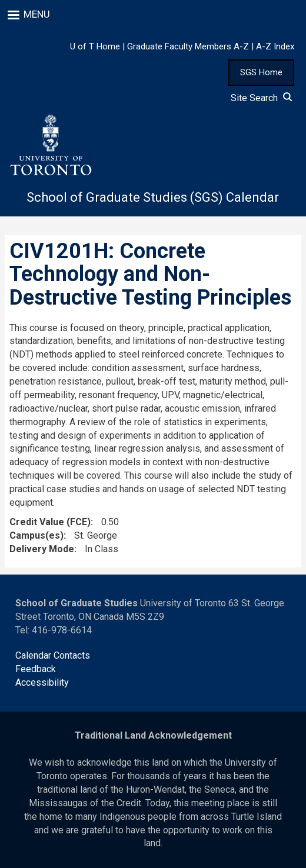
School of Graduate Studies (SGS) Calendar (153, 197)
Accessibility (42, 682)
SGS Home (261, 72)
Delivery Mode (42, 549)
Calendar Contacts (53, 655)
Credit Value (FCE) (50, 522)
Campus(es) (36, 535)
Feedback (36, 669)
